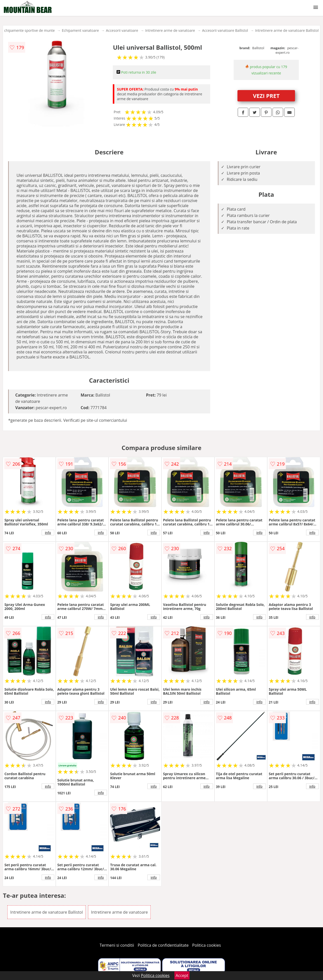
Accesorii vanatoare (122, 30)
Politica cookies (207, 945)
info (48, 533)
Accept (182, 975)
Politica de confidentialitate (163, 945)
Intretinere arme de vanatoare (170, 30)
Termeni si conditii (117, 945)
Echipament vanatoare (80, 30)
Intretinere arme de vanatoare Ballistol (287, 30)
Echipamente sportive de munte (29, 30)
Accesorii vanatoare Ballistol (225, 30)
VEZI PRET (266, 96)
